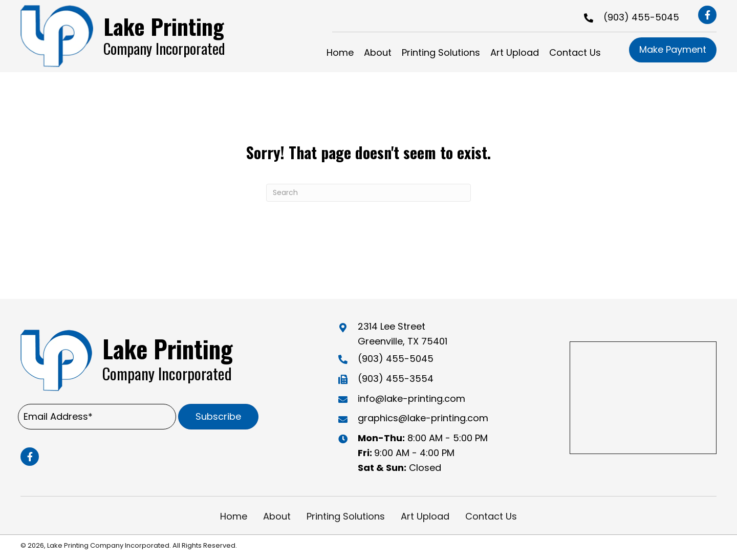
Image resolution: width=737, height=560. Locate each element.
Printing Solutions (346, 516)
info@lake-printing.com (411, 399)
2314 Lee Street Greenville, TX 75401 (403, 334)
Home (234, 516)
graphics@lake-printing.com (423, 418)
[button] (707, 15)
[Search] (368, 193)
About (277, 516)
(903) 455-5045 (641, 17)
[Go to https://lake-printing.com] (131, 36)
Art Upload (425, 516)
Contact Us (491, 516)
